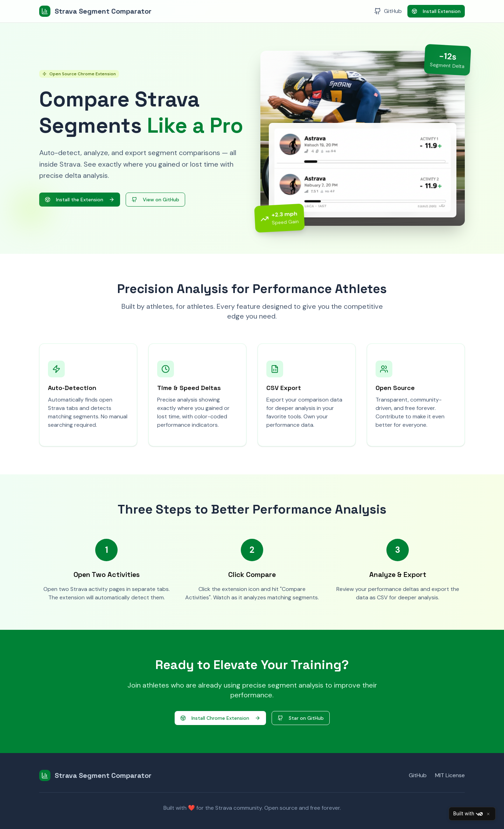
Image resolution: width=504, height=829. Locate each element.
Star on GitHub (301, 718)
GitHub (418, 775)
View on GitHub (155, 200)
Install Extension (436, 11)
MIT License (450, 775)
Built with (468, 814)
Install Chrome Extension (220, 718)
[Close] (488, 814)
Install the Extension (80, 200)
